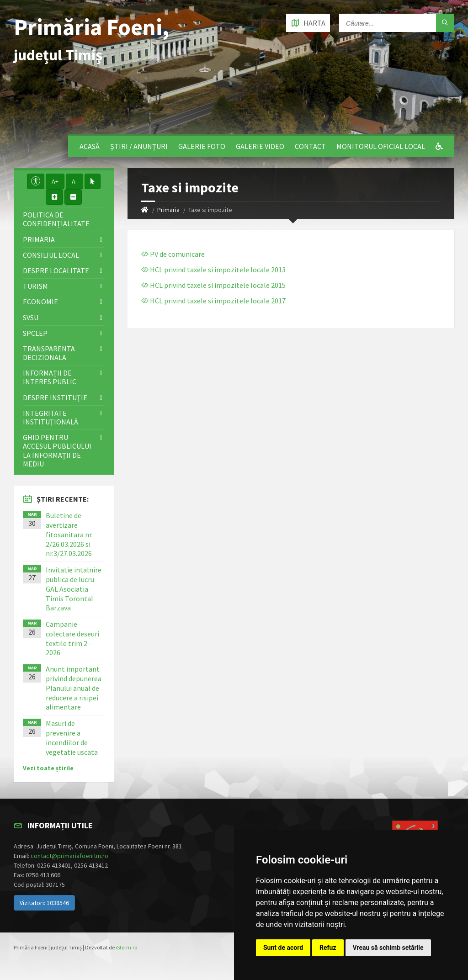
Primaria (168, 210)
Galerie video (260, 146)
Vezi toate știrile (48, 768)
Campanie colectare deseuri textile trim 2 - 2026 (72, 638)
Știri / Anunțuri (139, 146)
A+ (55, 181)
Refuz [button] (328, 948)
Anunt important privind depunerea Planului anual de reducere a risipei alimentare (74, 688)
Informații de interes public (50, 377)
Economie (40, 302)
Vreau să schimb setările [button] (388, 948)
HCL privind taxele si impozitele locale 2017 (213, 301)
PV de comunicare (173, 254)
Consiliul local (51, 255)
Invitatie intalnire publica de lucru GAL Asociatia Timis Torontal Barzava (74, 589)
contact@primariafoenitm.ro (69, 856)
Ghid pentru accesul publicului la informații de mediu (57, 450)
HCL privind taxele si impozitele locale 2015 (213, 285)
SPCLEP (35, 333)
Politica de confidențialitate (56, 219)
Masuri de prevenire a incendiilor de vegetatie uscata (72, 737)
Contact (310, 146)
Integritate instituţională (51, 417)
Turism (35, 286)
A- (74, 181)
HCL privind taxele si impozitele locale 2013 (213, 270)
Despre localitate (56, 270)
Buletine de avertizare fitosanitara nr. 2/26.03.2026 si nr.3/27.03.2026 (69, 534)
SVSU (31, 318)
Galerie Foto (202, 146)
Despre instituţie (55, 397)
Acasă (90, 146)
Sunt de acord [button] (283, 948)
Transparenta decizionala (49, 353)
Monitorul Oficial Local (381, 146)
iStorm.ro (126, 947)
